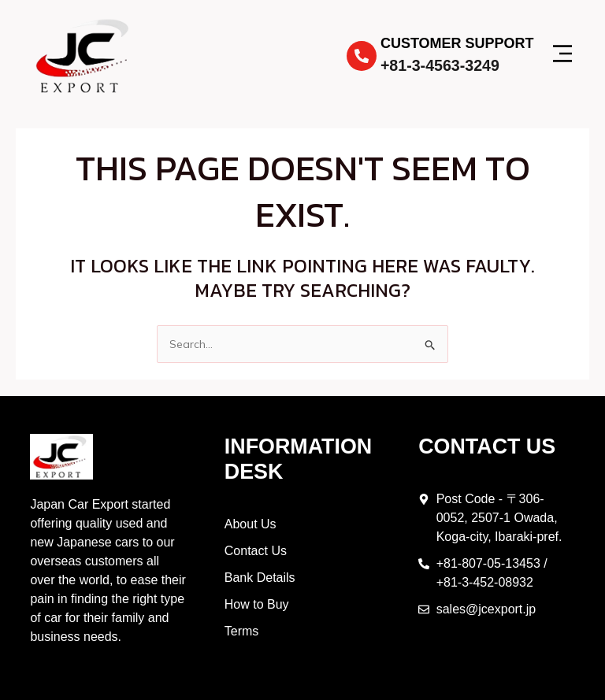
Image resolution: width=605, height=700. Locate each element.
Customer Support (457, 43)
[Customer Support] (362, 56)
